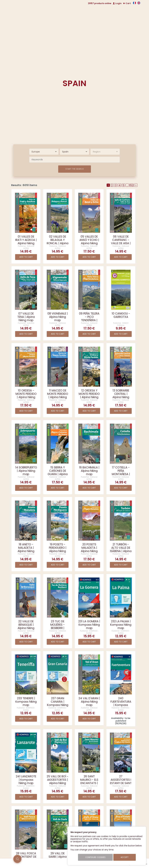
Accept (125, 857)
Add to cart (26, 257)
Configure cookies (95, 857)
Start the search (75, 169)
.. (127, 185)
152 (132, 185)
